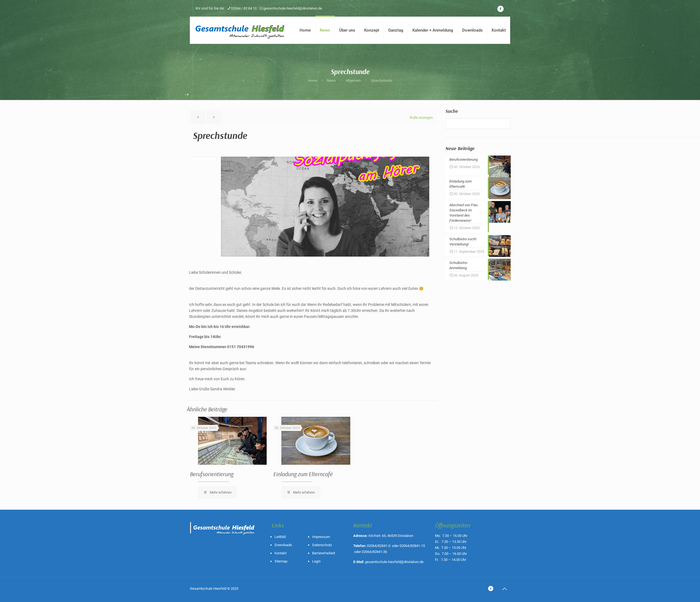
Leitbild (280, 537)
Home (312, 80)
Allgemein (353, 80)
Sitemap (281, 561)
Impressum (321, 537)
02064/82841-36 (374, 552)
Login (316, 561)
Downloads (283, 545)
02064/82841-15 (412, 546)
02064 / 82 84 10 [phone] (244, 8)
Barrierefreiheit (324, 553)
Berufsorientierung (211, 474)
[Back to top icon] (504, 589)
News (331, 80)
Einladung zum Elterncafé (303, 474)
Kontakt (281, 553)
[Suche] (478, 124)
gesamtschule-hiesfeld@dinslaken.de (394, 562)
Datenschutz (322, 545)
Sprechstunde (381, 80)
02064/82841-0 (379, 546)
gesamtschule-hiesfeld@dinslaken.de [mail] (293, 8)
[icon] (500, 9)
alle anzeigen (421, 118)
